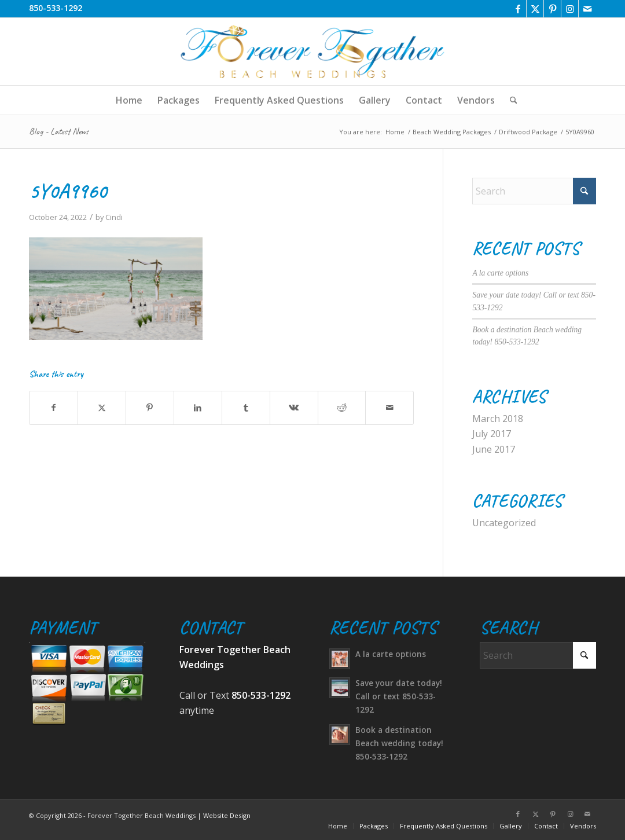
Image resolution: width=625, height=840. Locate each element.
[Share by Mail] (389, 408)
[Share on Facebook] (54, 408)
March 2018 (498, 419)
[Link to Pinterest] (552, 9)
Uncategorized (504, 523)
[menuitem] (129, 100)
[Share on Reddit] (342, 408)
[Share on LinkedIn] (198, 408)
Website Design (227, 815)
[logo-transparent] (312, 52)
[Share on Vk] (294, 408)
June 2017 (494, 449)
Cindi (114, 217)
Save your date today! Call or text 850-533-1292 (399, 696)
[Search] (510, 100)
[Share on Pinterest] (150, 408)
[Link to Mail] (587, 9)
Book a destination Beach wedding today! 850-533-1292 (399, 743)
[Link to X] (535, 9)
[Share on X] (102, 408)
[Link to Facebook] (518, 9)
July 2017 (492, 434)
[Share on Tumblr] (246, 408)
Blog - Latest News (59, 131)
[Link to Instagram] (570, 9)
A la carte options (500, 273)
